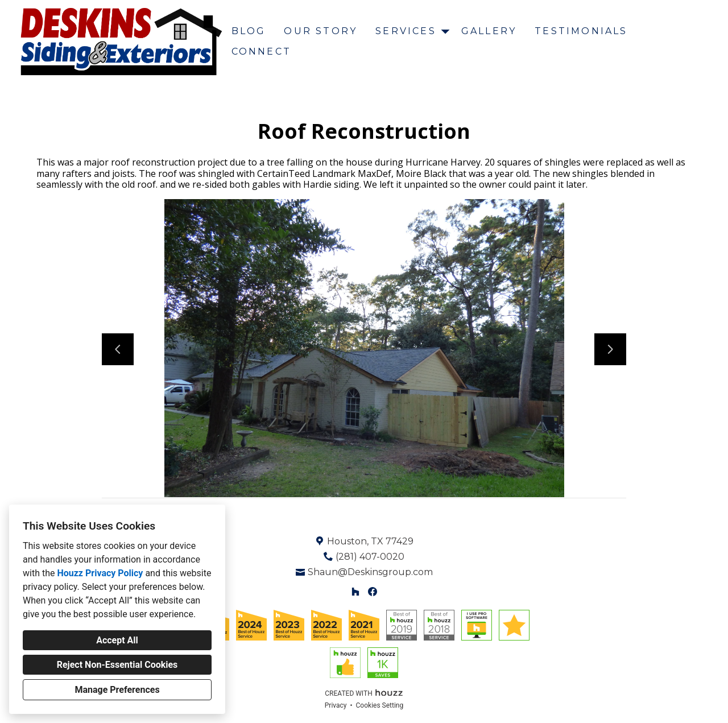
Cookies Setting (380, 705)
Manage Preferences (117, 690)
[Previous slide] (118, 349)
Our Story (320, 31)
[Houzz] (355, 592)
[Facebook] (373, 592)
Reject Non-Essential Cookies (117, 665)
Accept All (117, 640)
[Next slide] (610, 349)
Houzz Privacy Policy (100, 573)
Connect (261, 51)
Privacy (336, 705)
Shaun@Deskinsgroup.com (370, 572)
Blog (249, 31)
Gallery (489, 31)
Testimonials (581, 31)
